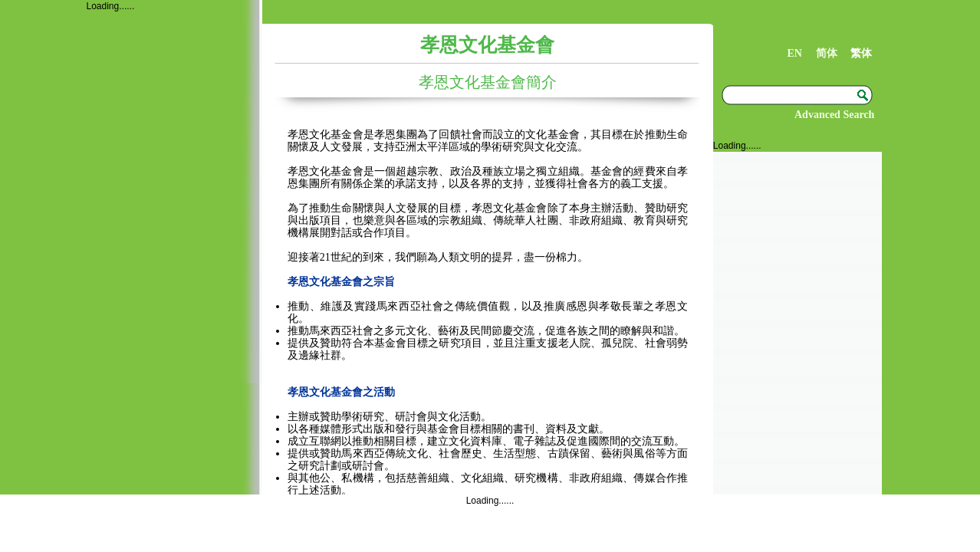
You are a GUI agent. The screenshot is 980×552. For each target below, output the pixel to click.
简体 (827, 53)
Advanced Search (834, 115)
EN (794, 53)
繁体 (861, 53)
